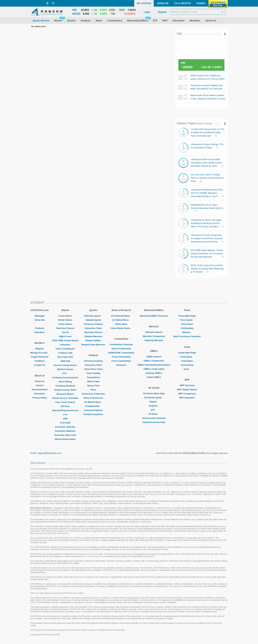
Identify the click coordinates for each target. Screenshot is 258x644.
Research (121, 365)
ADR (65, 419)
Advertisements (40, 390)
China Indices (65, 324)
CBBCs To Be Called (154, 369)
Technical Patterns (93, 410)
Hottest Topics (195, 123)
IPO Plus (65, 406)
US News (154, 414)
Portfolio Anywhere (93, 414)
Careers (40, 385)
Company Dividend (65, 386)
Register (40, 349)
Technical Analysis (93, 324)
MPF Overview (187, 385)
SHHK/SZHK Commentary (121, 353)
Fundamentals (93, 406)
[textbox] (198, 12)
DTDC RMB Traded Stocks (65, 341)
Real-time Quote (93, 316)
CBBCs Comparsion (154, 361)
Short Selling (65, 382)
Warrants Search (154, 332)
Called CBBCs (154, 377)
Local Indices (65, 316)
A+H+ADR (65, 423)
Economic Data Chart (65, 435)
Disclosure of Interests (93, 394)
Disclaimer (40, 394)
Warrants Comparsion (154, 336)
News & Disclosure (93, 398)
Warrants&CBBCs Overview (154, 316)
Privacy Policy (40, 398)
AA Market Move (93, 402)
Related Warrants (93, 336)
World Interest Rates (65, 439)
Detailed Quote (93, 320)
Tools (187, 369)
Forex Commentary (121, 361)
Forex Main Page (187, 316)
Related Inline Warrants (93, 345)
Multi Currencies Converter (187, 336)
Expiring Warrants (154, 340)
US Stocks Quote (154, 398)
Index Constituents (65, 349)
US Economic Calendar (154, 418)
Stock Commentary (121, 349)
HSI (179, 34)
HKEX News (121, 324)
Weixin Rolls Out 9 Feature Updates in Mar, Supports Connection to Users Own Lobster (208, 99)
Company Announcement (65, 378)
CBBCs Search (154, 357)
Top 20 (65, 332)
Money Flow (93, 386)
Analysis (154, 406)
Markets (187, 332)
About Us (40, 381)
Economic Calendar (65, 427)
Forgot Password (40, 357)
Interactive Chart (93, 328)
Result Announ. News (65, 390)
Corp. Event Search (65, 402)
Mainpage (40, 316)
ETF (65, 373)
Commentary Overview (121, 344)
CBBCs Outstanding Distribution (154, 365)
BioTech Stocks (65, 369)
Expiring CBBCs (154, 373)
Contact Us (40, 365)
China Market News (121, 328)
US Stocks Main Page (154, 393)
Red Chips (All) (65, 357)
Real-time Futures (65, 328)
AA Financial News (121, 316)
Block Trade (93, 381)
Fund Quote (187, 357)
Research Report (65, 394)
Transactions (93, 377)
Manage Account (40, 353)
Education (40, 332)
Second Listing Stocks (65, 365)
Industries (65, 345)
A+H (65, 415)
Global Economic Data (154, 422)
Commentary (187, 328)
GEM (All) (65, 361)
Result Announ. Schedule (65, 398)
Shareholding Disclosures (65, 410)
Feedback (40, 361)
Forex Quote (187, 320)
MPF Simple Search (187, 390)
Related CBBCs (93, 341)
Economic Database (65, 431)
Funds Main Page (187, 353)
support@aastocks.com (49, 453)
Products (40, 328)
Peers (93, 390)
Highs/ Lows (65, 336)
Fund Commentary (121, 357)
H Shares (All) (65, 353)
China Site (40, 320)
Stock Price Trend (93, 369)
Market (154, 402)
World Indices (65, 320)
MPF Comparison (187, 394)
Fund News (187, 361)
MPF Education (187, 398)
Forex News (187, 324)
